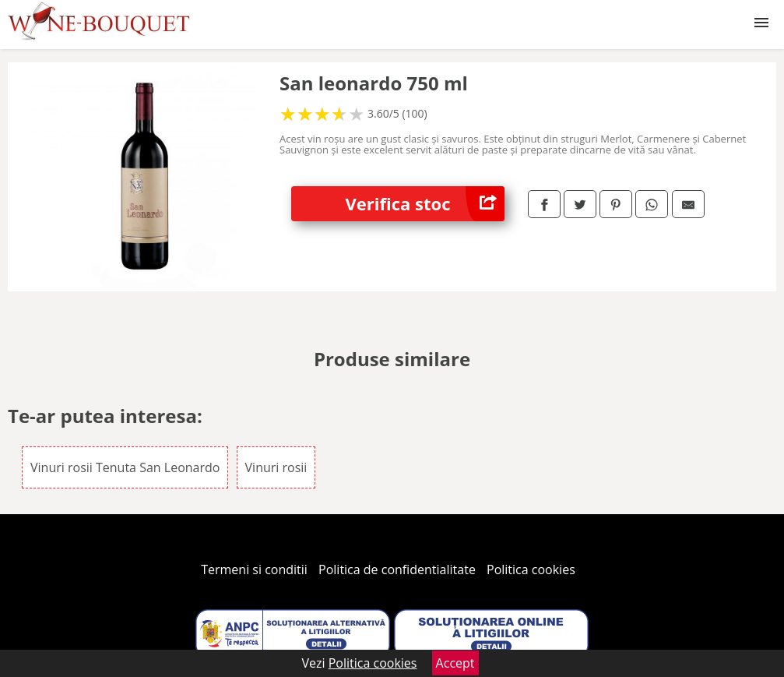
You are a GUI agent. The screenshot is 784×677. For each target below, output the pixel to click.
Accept (455, 663)
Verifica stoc (425, 204)
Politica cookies (531, 569)
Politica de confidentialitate (397, 569)
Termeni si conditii (254, 569)
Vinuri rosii (276, 467)
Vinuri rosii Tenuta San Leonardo (125, 467)
